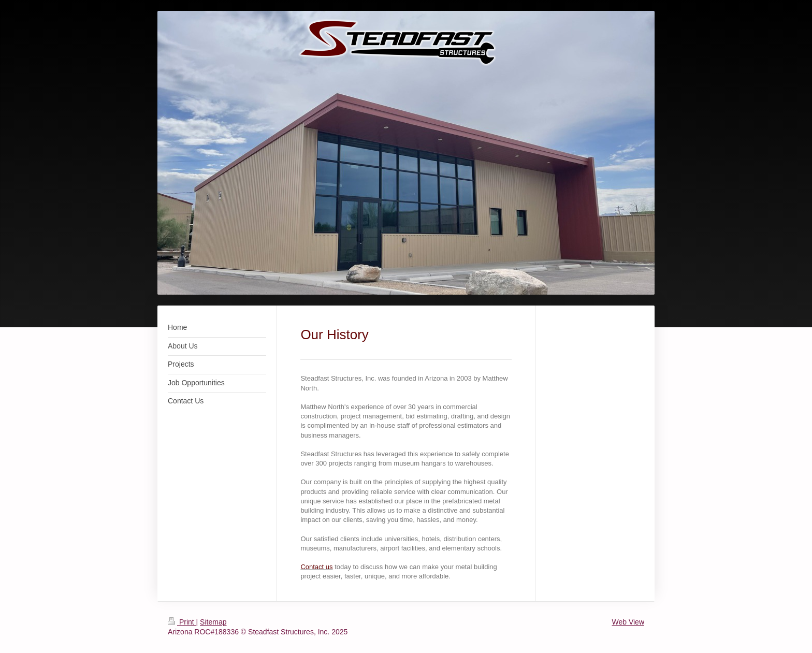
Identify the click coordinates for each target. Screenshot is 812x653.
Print (182, 622)
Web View (628, 622)
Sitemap (213, 622)
